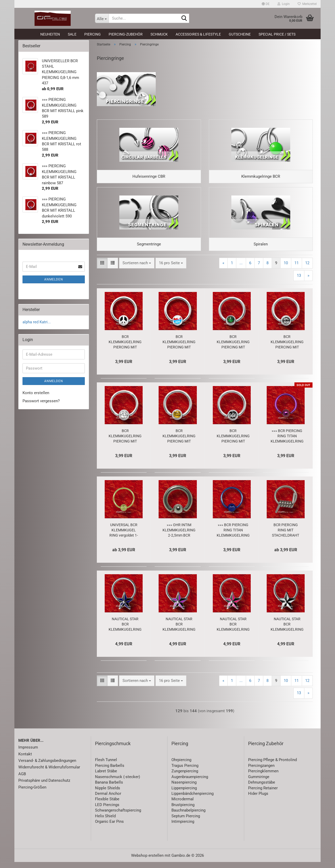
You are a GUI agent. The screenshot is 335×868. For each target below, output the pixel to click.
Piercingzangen (261, 772)
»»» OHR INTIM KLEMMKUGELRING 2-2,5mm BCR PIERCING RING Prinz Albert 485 (179, 536)
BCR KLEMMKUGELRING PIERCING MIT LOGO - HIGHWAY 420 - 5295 (179, 348)
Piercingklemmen (263, 777)
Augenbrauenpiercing (190, 783)
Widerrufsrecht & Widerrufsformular (49, 773)
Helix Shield (105, 822)
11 (297, 269)
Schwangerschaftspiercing (118, 817)
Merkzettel (307, 4)
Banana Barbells (109, 789)
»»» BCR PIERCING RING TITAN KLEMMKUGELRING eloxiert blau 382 (233, 536)
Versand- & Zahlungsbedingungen (47, 767)
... (241, 269)
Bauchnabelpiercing (188, 817)
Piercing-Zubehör (126, 34)
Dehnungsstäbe (262, 789)
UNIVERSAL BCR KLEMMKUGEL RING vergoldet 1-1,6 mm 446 (124, 536)
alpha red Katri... (37, 325)
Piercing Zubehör (266, 749)
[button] (266, 4)
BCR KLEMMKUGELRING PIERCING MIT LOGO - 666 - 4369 (233, 442)
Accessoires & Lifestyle (198, 34)
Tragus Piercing (185, 772)
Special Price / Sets (277, 34)
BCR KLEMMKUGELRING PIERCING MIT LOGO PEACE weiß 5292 (125, 348)
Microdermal (183, 805)
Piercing (93, 34)
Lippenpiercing (184, 794)
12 (307, 269)
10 (286, 269)
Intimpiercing (183, 828)
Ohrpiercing (181, 766)
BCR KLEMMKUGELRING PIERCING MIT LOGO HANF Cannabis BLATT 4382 (233, 348)
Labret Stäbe (106, 777)
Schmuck (159, 34)
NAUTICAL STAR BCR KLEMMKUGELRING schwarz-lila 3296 (179, 630)
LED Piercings (107, 811)
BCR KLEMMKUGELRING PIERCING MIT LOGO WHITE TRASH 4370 (179, 442)
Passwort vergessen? (41, 404)
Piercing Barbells (110, 772)
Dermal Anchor (108, 800)
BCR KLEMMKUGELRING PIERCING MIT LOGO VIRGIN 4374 (287, 348)
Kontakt (25, 760)
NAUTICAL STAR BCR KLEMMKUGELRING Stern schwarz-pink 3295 (233, 630)
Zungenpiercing (185, 777)
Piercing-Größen (32, 793)
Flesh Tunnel (106, 766)
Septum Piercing (186, 822)
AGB (22, 780)
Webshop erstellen (147, 861)
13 (299, 281)
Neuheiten (50, 34)
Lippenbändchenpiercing (192, 800)
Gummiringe (259, 783)
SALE (72, 34)
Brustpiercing (183, 811)
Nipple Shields (108, 794)
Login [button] (284, 4)
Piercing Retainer (263, 794)
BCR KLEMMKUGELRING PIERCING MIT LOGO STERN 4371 (125, 442)
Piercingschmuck (113, 749)
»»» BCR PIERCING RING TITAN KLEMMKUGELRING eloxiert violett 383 (287, 442)
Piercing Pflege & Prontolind (272, 766)
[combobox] (137, 269)
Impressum (28, 754)
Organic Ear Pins (109, 828)
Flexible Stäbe (107, 805)
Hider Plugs (258, 800)
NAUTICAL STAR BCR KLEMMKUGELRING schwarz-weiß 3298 (287, 630)
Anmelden (54, 283)
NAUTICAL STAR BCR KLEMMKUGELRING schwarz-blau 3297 (125, 630)
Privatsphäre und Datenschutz (44, 787)
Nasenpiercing (184, 789)
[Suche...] (102, 18)
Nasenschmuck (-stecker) (118, 783)
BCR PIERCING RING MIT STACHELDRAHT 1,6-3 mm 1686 (286, 536)
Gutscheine (240, 34)
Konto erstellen (36, 396)
